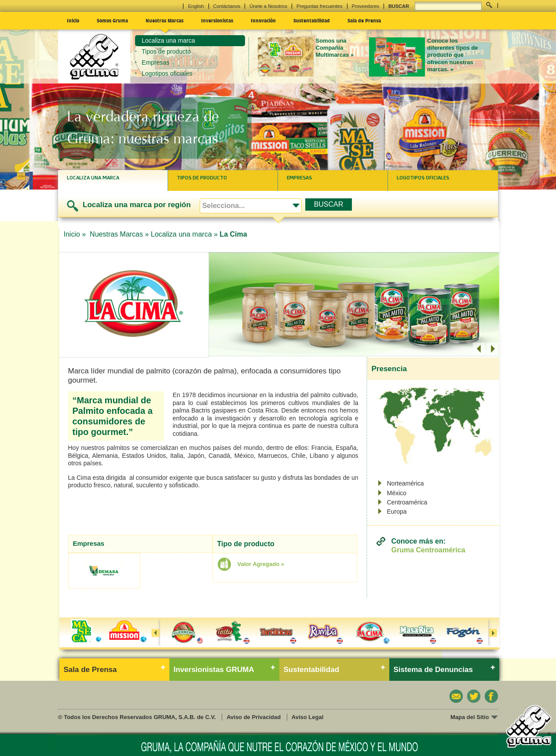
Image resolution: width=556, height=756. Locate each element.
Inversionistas (217, 20)
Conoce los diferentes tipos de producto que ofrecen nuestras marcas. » (453, 55)
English (196, 6)
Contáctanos (227, 6)
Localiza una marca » (184, 234)
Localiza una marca (168, 40)
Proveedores (366, 6)
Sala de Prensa (364, 20)
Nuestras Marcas (165, 20)
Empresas (155, 62)
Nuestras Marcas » (119, 234)
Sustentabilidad (312, 20)
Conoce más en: (428, 546)
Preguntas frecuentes (320, 6)
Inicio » (76, 234)
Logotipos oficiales (167, 73)
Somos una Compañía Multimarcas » (335, 48)
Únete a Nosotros (268, 6)
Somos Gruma (112, 20)
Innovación (263, 20)
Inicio (73, 20)
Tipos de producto (166, 51)
